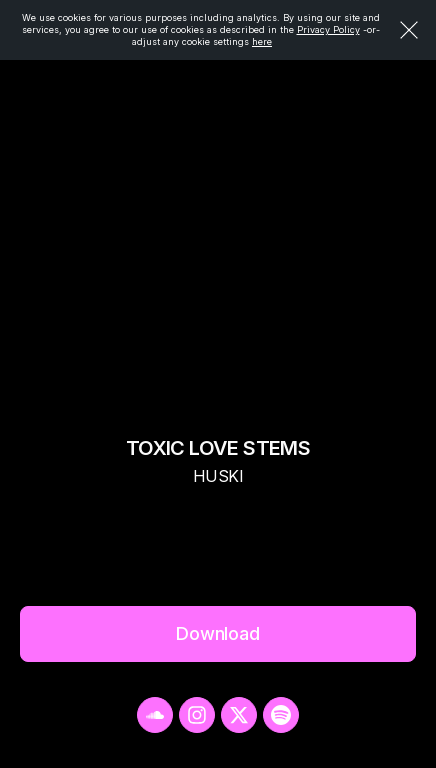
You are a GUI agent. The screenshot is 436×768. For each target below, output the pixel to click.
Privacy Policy (328, 29)
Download (218, 633)
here (262, 41)
